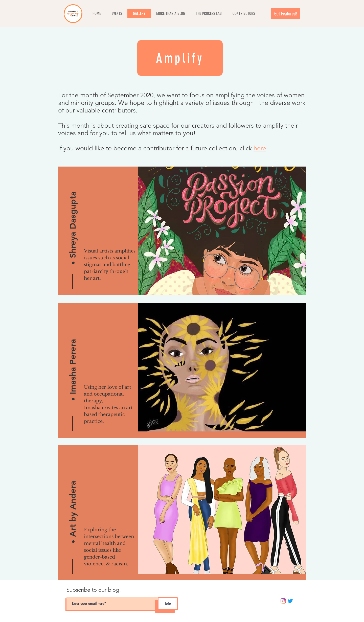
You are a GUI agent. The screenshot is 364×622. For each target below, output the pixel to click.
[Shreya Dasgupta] (73, 220)
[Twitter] (290, 601)
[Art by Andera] (73, 499)
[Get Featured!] (286, 14)
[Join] (168, 604)
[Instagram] (283, 601)
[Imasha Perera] (73, 356)
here (260, 148)
